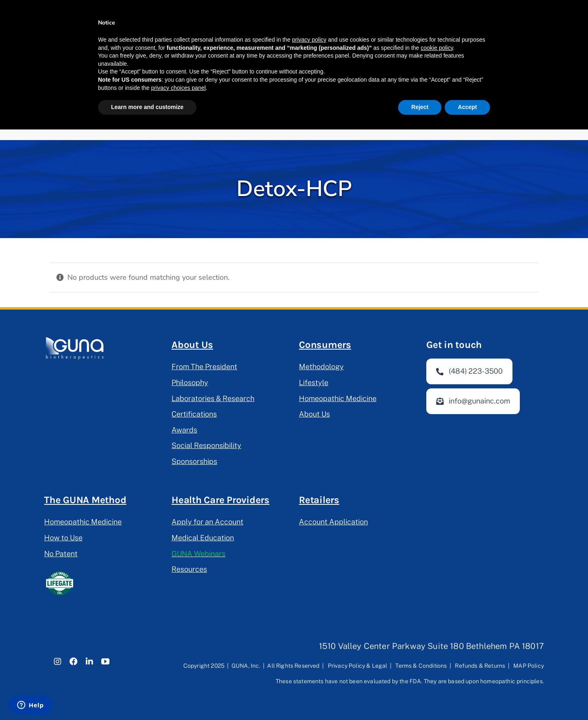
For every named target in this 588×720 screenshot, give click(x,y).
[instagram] (58, 662)
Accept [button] (467, 107)
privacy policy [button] (309, 40)
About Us (192, 345)
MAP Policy (529, 666)
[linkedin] (89, 662)
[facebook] (73, 662)
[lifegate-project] (59, 571)
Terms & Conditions (421, 666)
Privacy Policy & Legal (358, 666)
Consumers (325, 345)
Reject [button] (420, 107)
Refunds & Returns (480, 666)
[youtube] (105, 662)
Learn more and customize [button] (147, 107)
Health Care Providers (220, 500)
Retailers (319, 500)
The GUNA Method (85, 500)
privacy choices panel (178, 88)
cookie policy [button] (437, 48)
